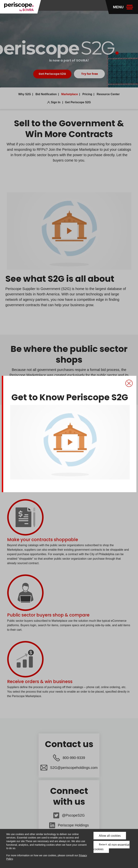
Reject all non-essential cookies (112, 847)
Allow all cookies (110, 836)
